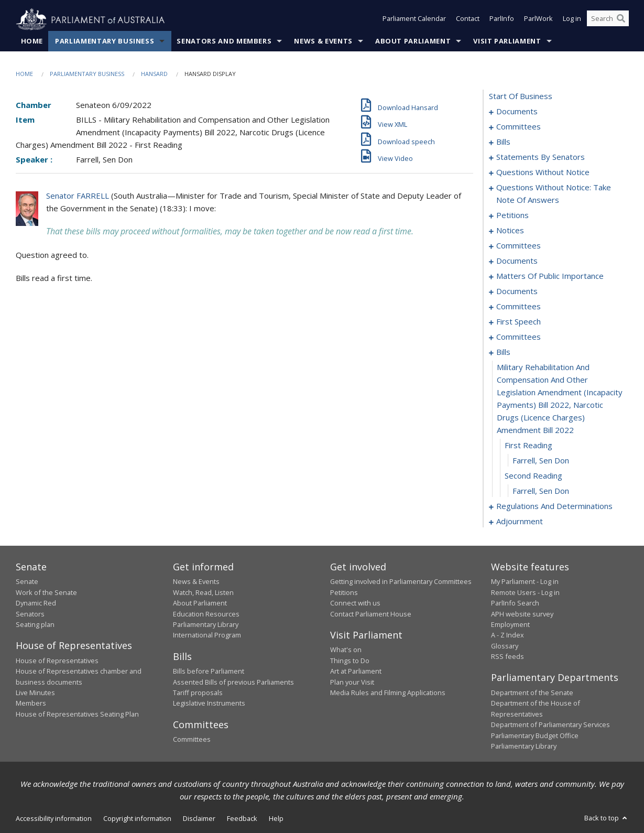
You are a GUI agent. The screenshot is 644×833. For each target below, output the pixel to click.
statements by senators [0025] (541, 157)
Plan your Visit (352, 682)
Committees (192, 740)
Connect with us (355, 603)
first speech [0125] (519, 322)
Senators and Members (224, 41)
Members (31, 704)
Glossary (505, 646)
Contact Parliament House (371, 614)
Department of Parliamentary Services (550, 725)
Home (32, 41)
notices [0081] (510, 231)
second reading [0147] (533, 476)
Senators (30, 614)
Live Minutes (35, 693)
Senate (27, 582)
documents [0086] (517, 261)
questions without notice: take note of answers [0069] (554, 194)
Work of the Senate (46, 592)
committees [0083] (519, 246)
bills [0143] (503, 352)
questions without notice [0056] (543, 172)
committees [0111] (519, 307)
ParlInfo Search (515, 603)
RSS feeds (507, 657)
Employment (510, 625)
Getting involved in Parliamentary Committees (401, 582)
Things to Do (350, 661)
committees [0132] (519, 337)
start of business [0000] (521, 96)
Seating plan (35, 625)
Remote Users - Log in (525, 592)
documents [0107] (517, 291)
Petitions (344, 592)
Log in (572, 20)
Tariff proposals (198, 693)
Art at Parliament (356, 672)
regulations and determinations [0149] (554, 506)
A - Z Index (507, 635)
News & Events (323, 41)
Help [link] (276, 819)
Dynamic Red (36, 603)
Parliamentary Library (206, 625)
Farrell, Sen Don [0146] (541, 461)
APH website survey (522, 614)
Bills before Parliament (209, 672)
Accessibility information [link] (54, 819)
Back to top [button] (607, 818)
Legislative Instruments (209, 704)
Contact (468, 20)
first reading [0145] (528, 446)
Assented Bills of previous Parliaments (233, 682)
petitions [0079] (512, 215)
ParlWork (538, 20)
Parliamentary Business (105, 41)
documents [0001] (517, 112)
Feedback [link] (242, 819)
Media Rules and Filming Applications (388, 693)
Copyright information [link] (137, 819)
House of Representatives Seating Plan (77, 714)
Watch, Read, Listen (203, 592)
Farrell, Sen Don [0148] (541, 491)
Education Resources (206, 614)
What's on (346, 650)
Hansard (154, 74)
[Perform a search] (621, 20)
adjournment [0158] (520, 522)
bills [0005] (503, 142)
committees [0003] (519, 127)
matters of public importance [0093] (550, 276)
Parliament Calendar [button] (414, 20)
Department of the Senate (532, 693)
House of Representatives (57, 661)
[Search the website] (608, 20)
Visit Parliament (507, 41)
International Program (207, 635)
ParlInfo (502, 20)
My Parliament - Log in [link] (525, 582)
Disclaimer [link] (199, 819)
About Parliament (413, 41)
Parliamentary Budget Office (535, 735)
